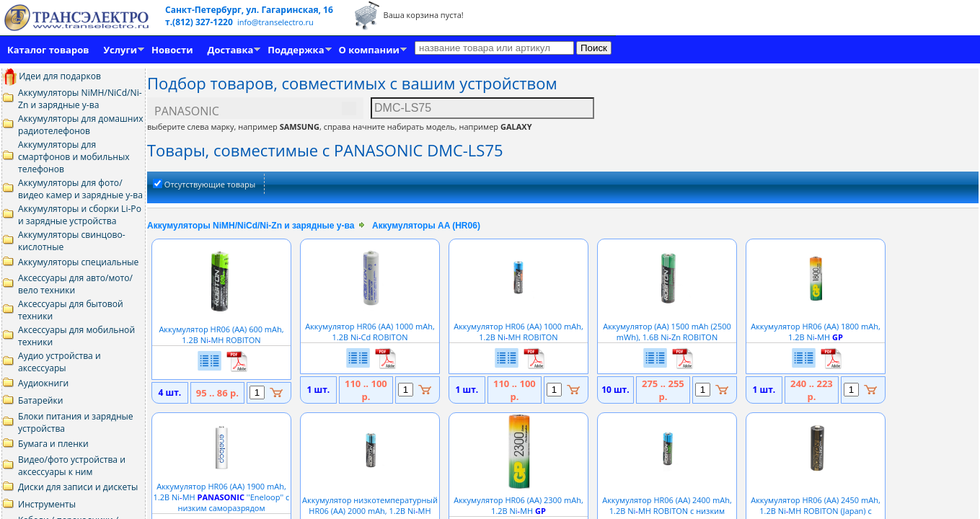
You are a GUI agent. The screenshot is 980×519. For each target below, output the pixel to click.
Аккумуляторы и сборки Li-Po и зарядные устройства (80, 215)
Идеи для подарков (52, 76)
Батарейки (40, 400)
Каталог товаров (48, 50)
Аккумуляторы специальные (78, 262)
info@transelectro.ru (275, 22)
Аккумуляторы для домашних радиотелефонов (81, 125)
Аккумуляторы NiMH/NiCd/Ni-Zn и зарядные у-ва (80, 99)
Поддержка (296, 50)
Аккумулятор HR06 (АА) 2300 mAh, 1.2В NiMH (518, 500)
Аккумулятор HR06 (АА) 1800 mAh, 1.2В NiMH (816, 326)
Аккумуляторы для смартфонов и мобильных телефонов (74, 157)
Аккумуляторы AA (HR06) (426, 226)
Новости (172, 50)
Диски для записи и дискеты (78, 487)
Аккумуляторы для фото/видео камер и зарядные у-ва (80, 189)
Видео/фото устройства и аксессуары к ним (72, 466)
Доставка (231, 50)
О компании (369, 50)
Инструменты (47, 504)
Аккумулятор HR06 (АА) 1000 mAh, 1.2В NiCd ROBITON (370, 326)
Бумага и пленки (53, 444)
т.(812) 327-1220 (200, 22)
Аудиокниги (43, 383)
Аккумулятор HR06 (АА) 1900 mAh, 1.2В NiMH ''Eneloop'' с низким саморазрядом (222, 492)
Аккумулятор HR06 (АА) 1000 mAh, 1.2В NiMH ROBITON (518, 326)
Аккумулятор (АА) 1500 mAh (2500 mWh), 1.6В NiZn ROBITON (667, 326)
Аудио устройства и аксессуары (59, 362)
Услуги (120, 50)
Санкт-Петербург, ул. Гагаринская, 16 (249, 10)
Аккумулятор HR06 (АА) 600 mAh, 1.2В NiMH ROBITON (221, 329)
